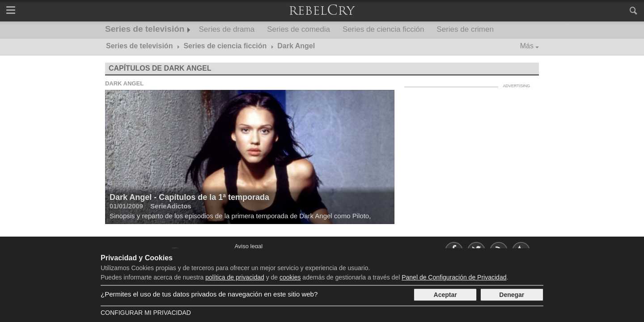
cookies (290, 277)
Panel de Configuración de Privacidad (454, 277)
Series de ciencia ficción (383, 29)
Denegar (512, 295)
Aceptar (445, 295)
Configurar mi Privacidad (146, 313)
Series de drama (227, 29)
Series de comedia (299, 29)
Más (527, 46)
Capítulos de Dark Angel (160, 68)
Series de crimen (465, 29)
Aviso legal (248, 246)
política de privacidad (235, 277)
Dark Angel (124, 83)
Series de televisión (145, 29)
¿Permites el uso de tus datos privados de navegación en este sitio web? (209, 294)
